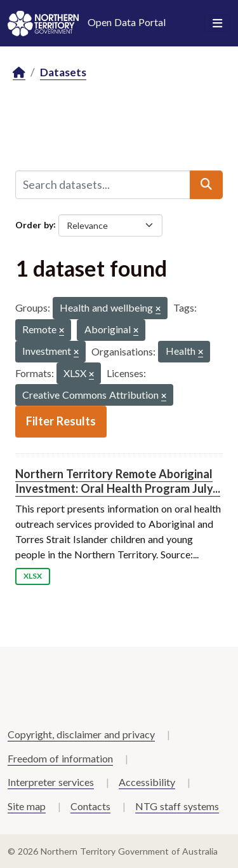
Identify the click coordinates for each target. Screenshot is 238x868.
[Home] (19, 73)
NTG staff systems (177, 806)
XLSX (33, 576)
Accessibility (147, 782)
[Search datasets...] (103, 184)
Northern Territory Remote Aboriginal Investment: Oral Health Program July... (118, 481)
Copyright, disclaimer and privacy (81, 734)
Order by (34, 224)
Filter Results (61, 421)
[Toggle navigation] (217, 24)
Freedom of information (60, 758)
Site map (27, 806)
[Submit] (206, 184)
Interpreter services (51, 782)
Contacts (90, 806)
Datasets (63, 72)
